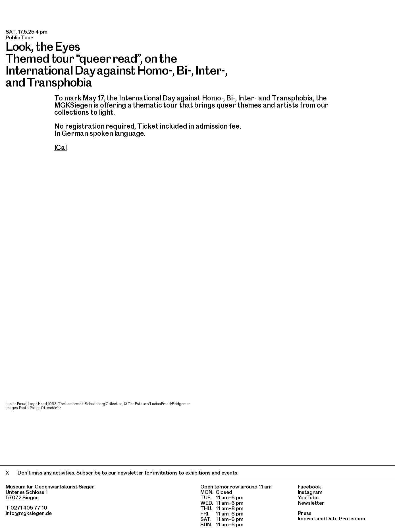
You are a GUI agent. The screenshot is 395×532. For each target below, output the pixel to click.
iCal (61, 148)
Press (305, 513)
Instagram (310, 492)
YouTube (308, 497)
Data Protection (346, 518)
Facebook (309, 487)
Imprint (307, 518)
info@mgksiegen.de (29, 513)
